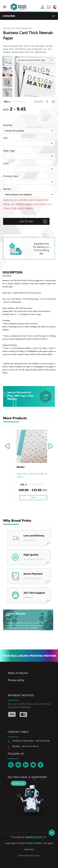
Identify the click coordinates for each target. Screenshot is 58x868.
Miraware (35, 856)
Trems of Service (18, 673)
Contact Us (19, 783)
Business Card (9, 28)
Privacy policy (16, 680)
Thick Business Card (24, 28)
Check (33, 497)
